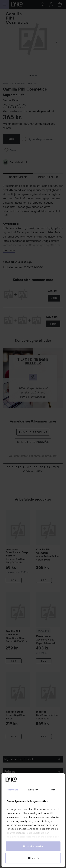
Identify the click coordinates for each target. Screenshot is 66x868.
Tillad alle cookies (33, 846)
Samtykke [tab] (13, 790)
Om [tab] (53, 790)
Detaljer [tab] (33, 790)
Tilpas (33, 858)
